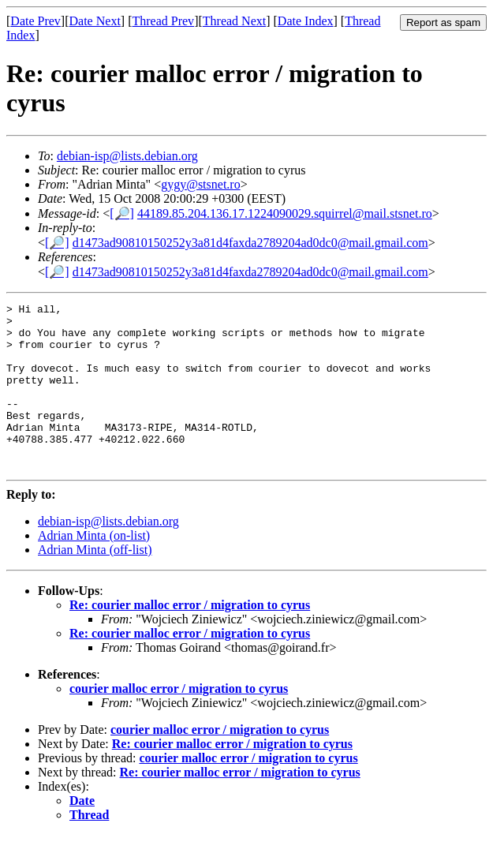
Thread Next (234, 21)
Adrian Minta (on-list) (94, 569)
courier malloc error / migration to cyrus (179, 722)
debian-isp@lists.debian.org (127, 156)
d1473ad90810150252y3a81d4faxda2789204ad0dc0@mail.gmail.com (250, 243)
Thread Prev (163, 21)
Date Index (306, 21)
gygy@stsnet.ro (201, 184)
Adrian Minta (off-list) (95, 583)
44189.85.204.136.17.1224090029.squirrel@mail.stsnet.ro (285, 213)
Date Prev (35, 21)
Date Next (95, 21)
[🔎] (122, 213)
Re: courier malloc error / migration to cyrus (190, 638)
